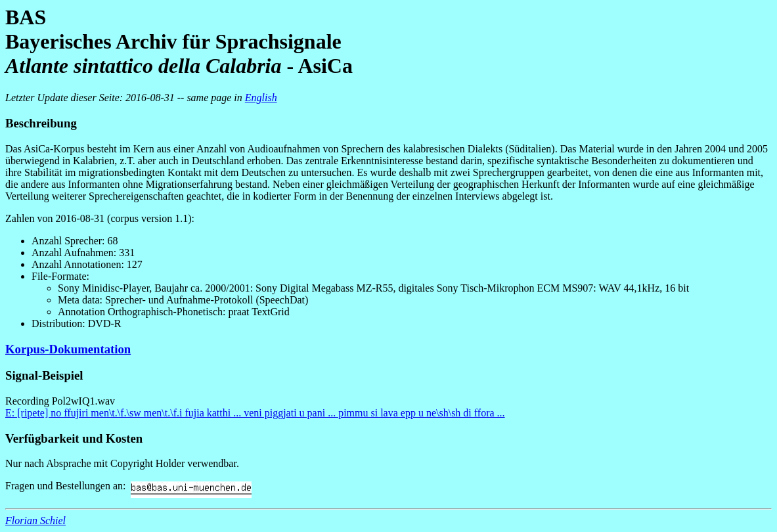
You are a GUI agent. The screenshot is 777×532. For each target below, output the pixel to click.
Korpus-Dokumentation (68, 349)
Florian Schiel (35, 521)
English (261, 98)
